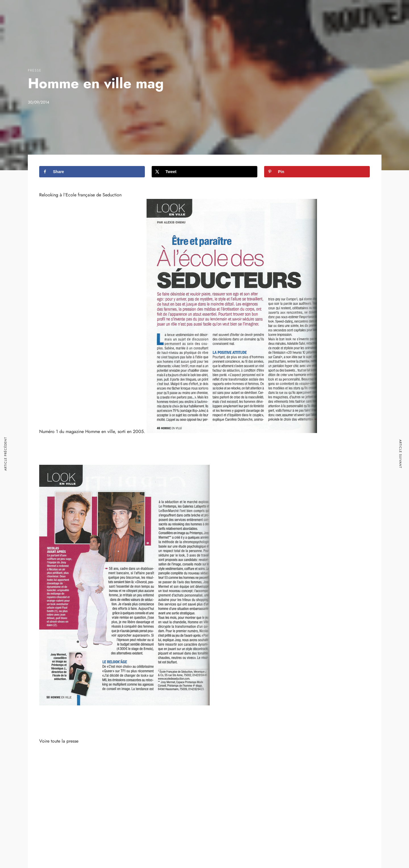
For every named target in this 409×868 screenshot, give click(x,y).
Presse (35, 70)
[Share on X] (205, 172)
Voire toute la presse (59, 741)
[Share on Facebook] (92, 172)
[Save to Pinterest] (317, 172)
